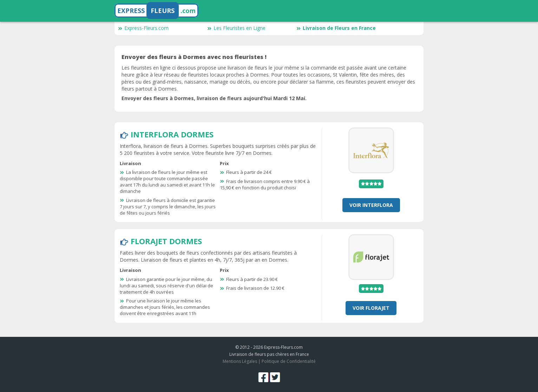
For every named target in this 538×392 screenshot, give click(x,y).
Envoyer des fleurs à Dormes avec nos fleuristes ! (194, 57)
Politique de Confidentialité (289, 361)
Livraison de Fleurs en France (336, 28)
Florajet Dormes (166, 241)
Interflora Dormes (172, 134)
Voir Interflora (371, 205)
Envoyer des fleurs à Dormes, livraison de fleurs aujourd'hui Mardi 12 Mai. (214, 98)
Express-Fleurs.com (143, 28)
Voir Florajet (371, 308)
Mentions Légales (240, 361)
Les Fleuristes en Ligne (236, 28)
